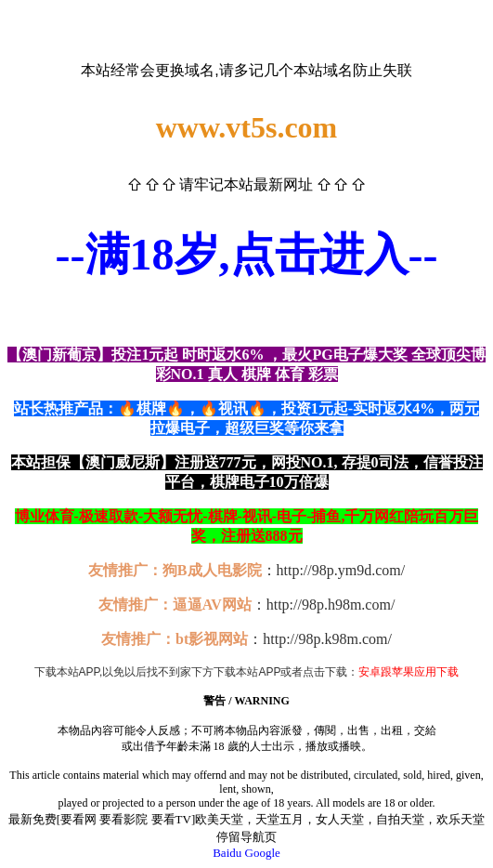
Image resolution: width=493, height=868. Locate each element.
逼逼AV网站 (212, 605)
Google (263, 853)
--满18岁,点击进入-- (247, 254)
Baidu (227, 853)
